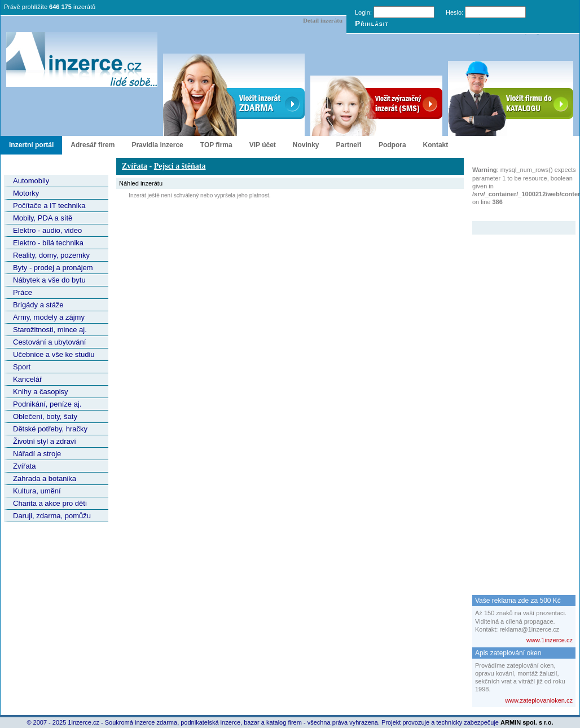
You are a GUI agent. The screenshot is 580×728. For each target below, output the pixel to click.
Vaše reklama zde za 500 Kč (518, 601)
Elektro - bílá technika (48, 243)
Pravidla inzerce (157, 145)
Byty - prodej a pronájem (53, 268)
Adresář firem (93, 145)
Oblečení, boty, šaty (45, 416)
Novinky (306, 145)
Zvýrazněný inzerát (515, 214)
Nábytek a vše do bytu (49, 280)
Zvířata (24, 466)
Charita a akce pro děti (50, 503)
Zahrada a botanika (45, 478)
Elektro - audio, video (47, 230)
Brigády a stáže (38, 305)
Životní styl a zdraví (45, 441)
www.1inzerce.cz (550, 640)
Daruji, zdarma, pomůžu (52, 516)
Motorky (26, 193)
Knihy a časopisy (41, 392)
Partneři (349, 145)
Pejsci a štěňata (180, 166)
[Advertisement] (517, 404)
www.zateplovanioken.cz (539, 700)
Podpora (392, 145)
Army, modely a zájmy (49, 317)
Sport (22, 367)
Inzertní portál (31, 145)
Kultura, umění (37, 491)
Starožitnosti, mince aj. (50, 330)
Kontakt (436, 145)
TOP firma (216, 145)
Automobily (31, 181)
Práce (23, 292)
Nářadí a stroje (37, 454)
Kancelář (27, 379)
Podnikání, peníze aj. (47, 404)
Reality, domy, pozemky (51, 255)
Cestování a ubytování (49, 342)
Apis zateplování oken (508, 653)
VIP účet (263, 145)
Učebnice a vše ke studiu (54, 354)
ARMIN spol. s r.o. (527, 722)
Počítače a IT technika (49, 206)
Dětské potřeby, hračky (50, 429)
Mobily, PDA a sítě (43, 218)
